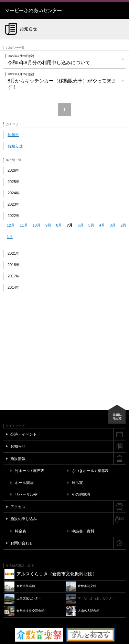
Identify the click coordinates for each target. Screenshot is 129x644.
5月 (91, 225)
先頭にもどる (117, 414)
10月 (37, 225)
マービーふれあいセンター (48, 10)
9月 (48, 225)
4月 (102, 225)
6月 (81, 225)
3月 (113, 225)
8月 (59, 225)
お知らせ (15, 146)
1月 (10, 237)
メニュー (120, 10)
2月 (123, 225)
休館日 (13, 135)
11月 (24, 225)
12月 (11, 225)
